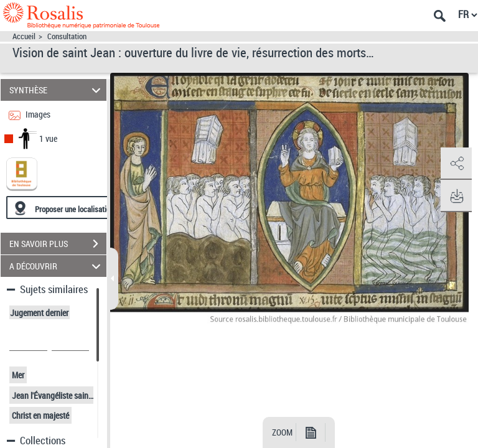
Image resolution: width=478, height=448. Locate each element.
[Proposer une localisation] (65, 208)
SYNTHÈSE (57, 90)
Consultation (67, 36)
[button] (456, 164)
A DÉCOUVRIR (57, 266)
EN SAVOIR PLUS (58, 244)
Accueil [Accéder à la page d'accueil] (24, 36)
